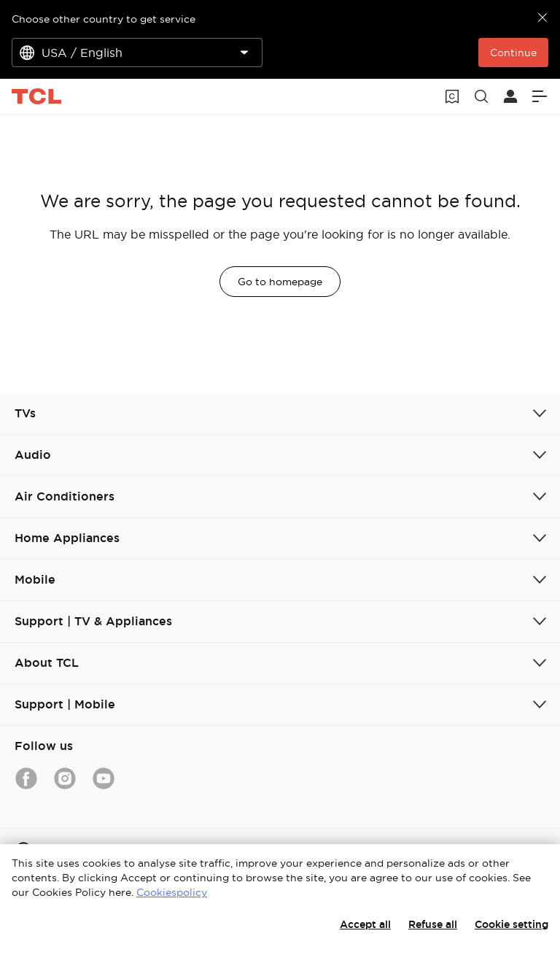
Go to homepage (280, 282)
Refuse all (433, 924)
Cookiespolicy (172, 892)
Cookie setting (512, 924)
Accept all (365, 924)
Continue (513, 53)
